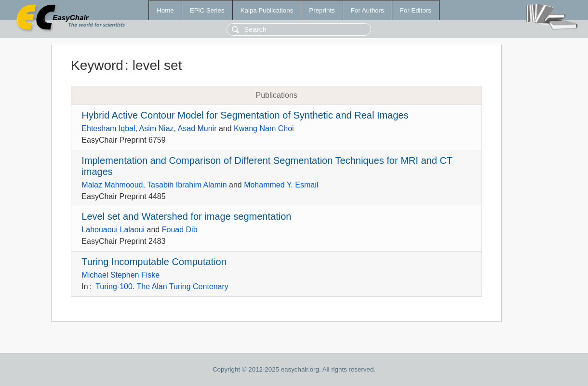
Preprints (322, 10)
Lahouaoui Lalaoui (113, 230)
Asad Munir (197, 128)
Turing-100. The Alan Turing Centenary (162, 286)
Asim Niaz (157, 128)
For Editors (416, 10)
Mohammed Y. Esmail (281, 185)
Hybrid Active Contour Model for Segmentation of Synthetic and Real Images (245, 115)
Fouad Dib (180, 230)
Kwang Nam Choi (264, 128)
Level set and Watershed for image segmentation (186, 216)
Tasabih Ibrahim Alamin (187, 185)
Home (165, 10)
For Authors (367, 10)
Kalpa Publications (267, 10)
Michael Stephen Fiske (120, 275)
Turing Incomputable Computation (154, 262)
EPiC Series (207, 10)
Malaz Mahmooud (112, 185)
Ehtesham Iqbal (108, 128)
